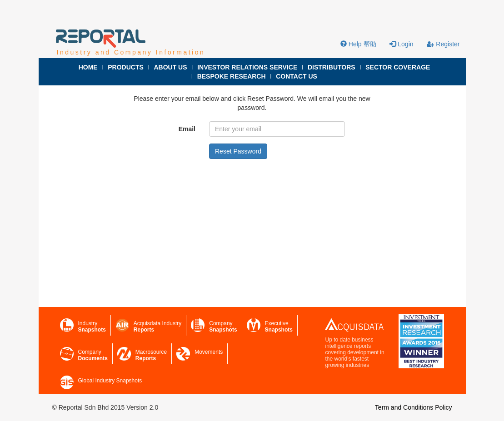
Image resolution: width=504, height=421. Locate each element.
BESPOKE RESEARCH (232, 76)
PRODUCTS (126, 67)
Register (443, 44)
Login (401, 44)
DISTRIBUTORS (332, 67)
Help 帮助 (358, 44)
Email (187, 129)
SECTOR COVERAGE (398, 67)
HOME (88, 67)
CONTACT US (297, 76)
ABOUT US (170, 67)
